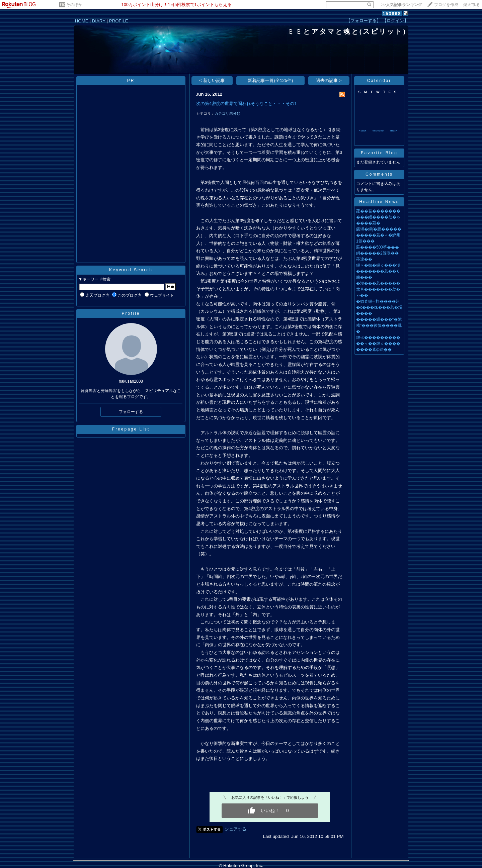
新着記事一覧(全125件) (270, 80)
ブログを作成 (446, 5)
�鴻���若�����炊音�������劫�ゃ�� (378, 289)
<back (363, 131)
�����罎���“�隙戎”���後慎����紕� (379, 325)
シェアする (235, 829)
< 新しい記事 (212, 80)
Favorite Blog (379, 153)
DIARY (99, 21)
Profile (131, 313)
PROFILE (119, 21)
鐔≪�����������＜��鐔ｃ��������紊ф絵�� (378, 344)
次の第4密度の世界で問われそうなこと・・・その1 (247, 104)
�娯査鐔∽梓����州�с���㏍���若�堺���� (379, 307)
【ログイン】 (395, 21)
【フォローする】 (364, 21)
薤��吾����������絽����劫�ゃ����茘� (378, 217)
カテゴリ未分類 (227, 113)
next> (394, 131)
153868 (392, 14)
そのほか (74, 5)
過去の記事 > (329, 80)
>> (402, 5)
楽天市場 (471, 5)
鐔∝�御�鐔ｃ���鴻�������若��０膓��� (378, 271)
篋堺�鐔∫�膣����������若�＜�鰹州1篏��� (379, 235)
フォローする (131, 412)
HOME (82, 21)
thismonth (378, 131)
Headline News (379, 202)
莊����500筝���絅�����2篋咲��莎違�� (378, 253)
